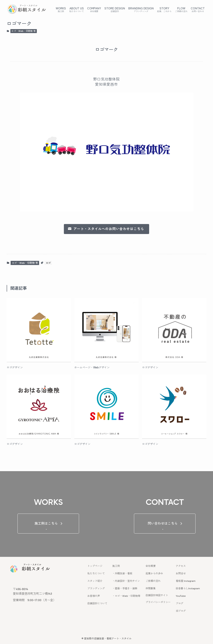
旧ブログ (181, 611)
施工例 (116, 566)
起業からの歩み (154, 573)
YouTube (181, 596)
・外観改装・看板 (122, 573)
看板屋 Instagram (186, 581)
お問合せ (181, 573)
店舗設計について (97, 603)
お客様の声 (94, 596)
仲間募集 (151, 588)
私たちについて (96, 573)
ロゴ (48, 263)
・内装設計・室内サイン (126, 581)
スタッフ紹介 (95, 581)
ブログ (180, 603)
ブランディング (96, 588)
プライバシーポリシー (158, 602)
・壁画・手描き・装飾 (125, 588)
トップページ (95, 566)
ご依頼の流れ (153, 581)
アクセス (181, 566)
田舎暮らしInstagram (188, 588)
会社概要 (151, 566)
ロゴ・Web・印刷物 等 (24, 31)
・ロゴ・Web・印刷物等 (126, 596)
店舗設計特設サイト (157, 595)
